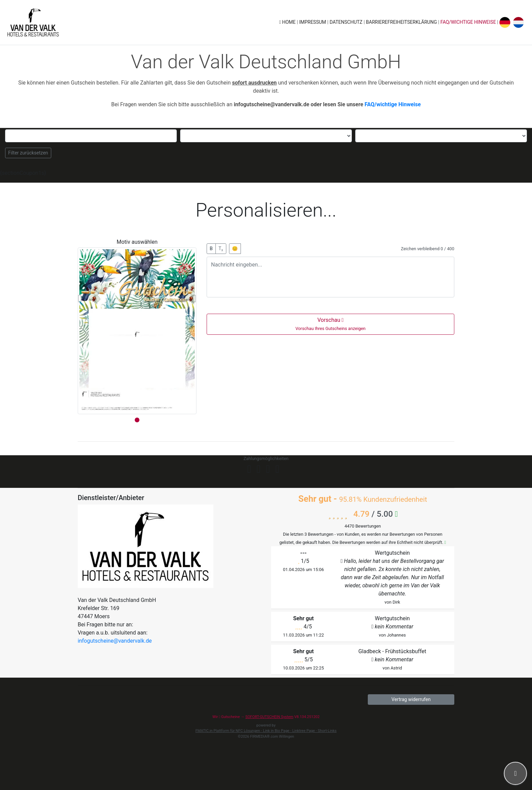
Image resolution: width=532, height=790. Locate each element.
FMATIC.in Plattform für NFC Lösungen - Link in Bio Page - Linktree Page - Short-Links (266, 731)
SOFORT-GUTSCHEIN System (269, 717)
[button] (80, 298)
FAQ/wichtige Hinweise (468, 22)
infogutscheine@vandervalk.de (115, 641)
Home (288, 22)
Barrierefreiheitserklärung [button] (402, 22)
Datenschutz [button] (346, 22)
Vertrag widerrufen (411, 699)
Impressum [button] (313, 22)
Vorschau (331, 324)
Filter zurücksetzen (28, 153)
